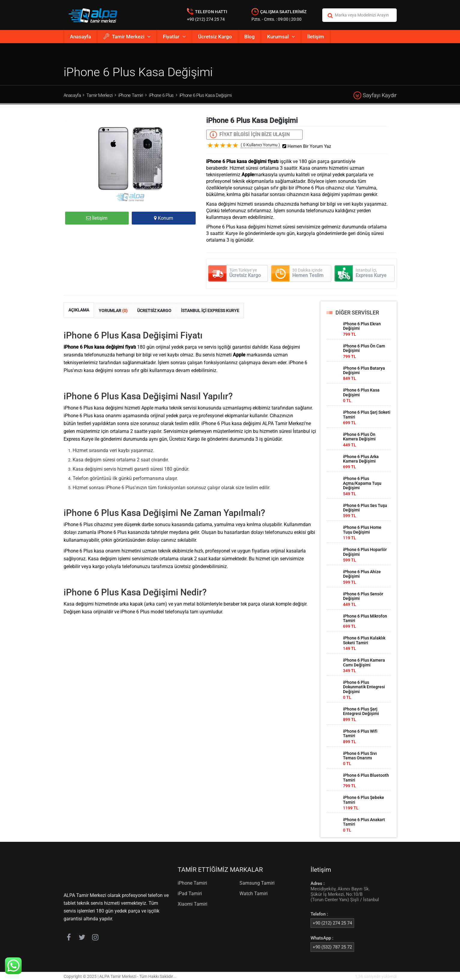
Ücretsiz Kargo (215, 37)
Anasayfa (80, 37)
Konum (164, 218)
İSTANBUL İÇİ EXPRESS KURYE (210, 310)
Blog (250, 37)
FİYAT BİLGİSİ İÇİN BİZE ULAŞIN (250, 135)
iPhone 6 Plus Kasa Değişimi (206, 95)
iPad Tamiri (190, 893)
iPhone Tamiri (131, 95)
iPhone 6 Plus (161, 95)
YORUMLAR (113, 310)
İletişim (316, 37)
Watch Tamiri (254, 893)
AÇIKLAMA (79, 309)
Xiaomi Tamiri (192, 903)
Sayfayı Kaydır (375, 95)
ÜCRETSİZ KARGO (154, 310)
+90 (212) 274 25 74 (206, 19)
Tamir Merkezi (127, 36)
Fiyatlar (174, 37)
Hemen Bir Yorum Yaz (309, 145)
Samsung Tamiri (257, 882)
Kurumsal (281, 37)
